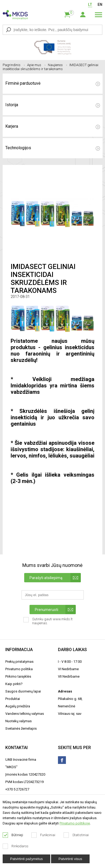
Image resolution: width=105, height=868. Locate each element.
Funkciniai (43, 835)
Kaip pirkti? (14, 684)
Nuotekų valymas (18, 721)
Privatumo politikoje (75, 823)
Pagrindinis (14, 65)
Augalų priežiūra (18, 706)
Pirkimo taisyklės (18, 676)
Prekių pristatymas (19, 662)
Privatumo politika (19, 669)
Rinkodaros (16, 846)
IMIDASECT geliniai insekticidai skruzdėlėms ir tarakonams (51, 67)
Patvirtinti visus (70, 859)
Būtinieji (13, 835)
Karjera (53, 126)
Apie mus (36, 65)
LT (90, 5)
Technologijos (53, 148)
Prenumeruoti (55, 610)
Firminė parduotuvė (53, 83)
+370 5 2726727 (17, 789)
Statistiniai (76, 835)
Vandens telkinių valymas (25, 714)
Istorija (53, 105)
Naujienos (57, 65)
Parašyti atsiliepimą (55, 578)
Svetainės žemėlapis (21, 728)
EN (100, 5)
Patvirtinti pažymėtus (26, 859)
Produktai (13, 699)
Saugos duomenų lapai (23, 691)
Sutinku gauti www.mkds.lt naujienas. (48, 623)
